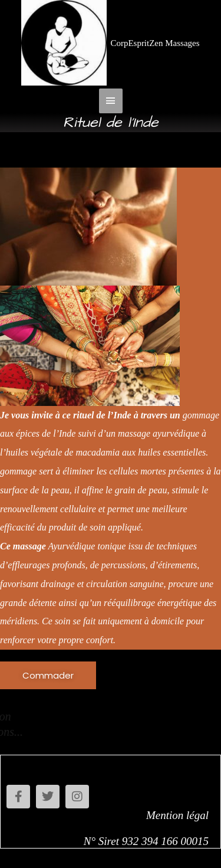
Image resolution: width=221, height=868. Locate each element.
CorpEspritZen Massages (155, 43)
